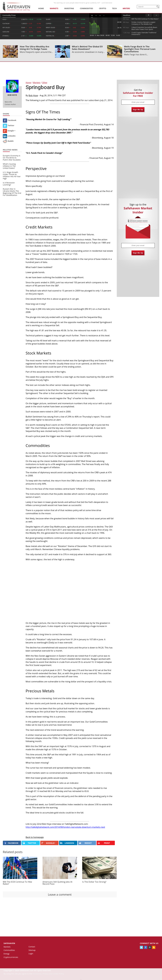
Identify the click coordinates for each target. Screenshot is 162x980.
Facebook (10, 120)
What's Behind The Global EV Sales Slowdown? (87, 48)
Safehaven (9, 943)
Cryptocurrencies (11, 957)
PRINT (104, 843)
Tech (114, 8)
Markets (54, 8)
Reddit (8, 141)
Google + (9, 131)
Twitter (9, 125)
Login (31, 954)
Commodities (86, 8)
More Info (8, 102)
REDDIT (85, 843)
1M (96, 15)
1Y (104, 15)
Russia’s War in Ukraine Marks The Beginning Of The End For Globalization (12, 192)
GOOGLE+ (48, 843)
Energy (7, 954)
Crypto (103, 8)
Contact (32, 947)
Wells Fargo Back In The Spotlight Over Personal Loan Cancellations (140, 49)
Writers (126, 8)
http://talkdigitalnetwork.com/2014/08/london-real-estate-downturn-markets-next (65, 827)
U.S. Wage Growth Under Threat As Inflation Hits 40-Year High (12, 175)
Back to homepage (35, 837)
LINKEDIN (67, 843)
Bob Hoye (33, 95)
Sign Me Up (138, 110)
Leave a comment (60, 894)
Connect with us (149, 943)
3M (100, 15)
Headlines (127, 15)
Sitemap (32, 950)
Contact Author (10, 104)
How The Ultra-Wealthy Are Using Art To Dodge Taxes (35, 48)
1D (92, 15)
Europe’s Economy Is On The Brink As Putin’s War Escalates (12, 158)
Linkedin (9, 136)
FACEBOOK (11, 843)
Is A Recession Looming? (9, 184)
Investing (69, 8)
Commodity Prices (9, 15)
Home (41, 8)
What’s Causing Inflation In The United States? (9, 166)
